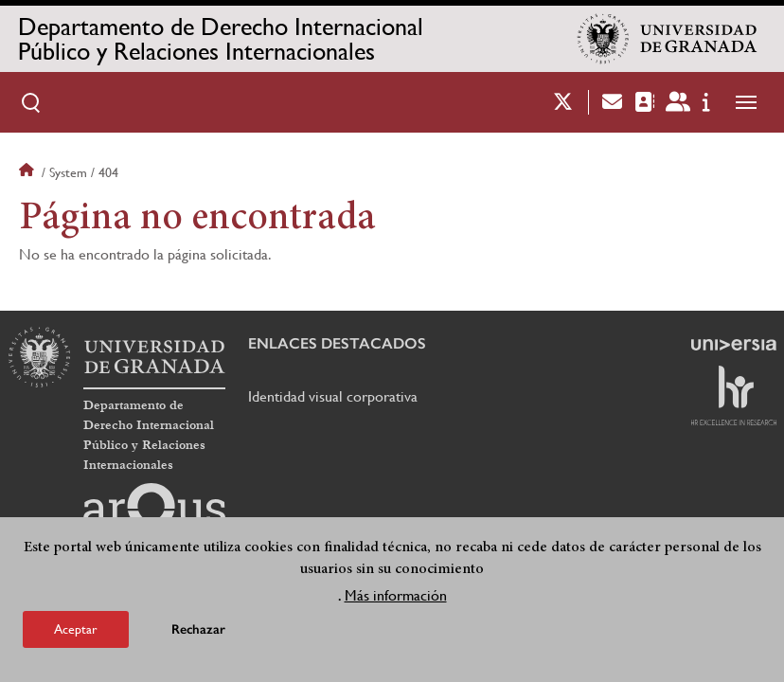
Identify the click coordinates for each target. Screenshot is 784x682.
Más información (396, 596)
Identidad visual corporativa (333, 396)
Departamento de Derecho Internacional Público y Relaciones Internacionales (221, 39)
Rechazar (198, 630)
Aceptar (76, 630)
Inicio (28, 172)
